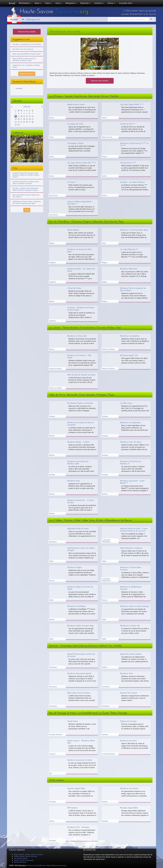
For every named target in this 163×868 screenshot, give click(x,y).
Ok (151, 19)
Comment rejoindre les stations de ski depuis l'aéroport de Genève (26, 183)
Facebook (19, 88)
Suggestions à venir (27, 74)
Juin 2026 (27, 107)
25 (24, 122)
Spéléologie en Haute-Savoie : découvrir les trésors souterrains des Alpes (27, 202)
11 (24, 116)
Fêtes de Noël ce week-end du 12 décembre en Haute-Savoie (24, 60)
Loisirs (59, 3)
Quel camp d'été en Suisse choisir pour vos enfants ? (26, 196)
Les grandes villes (126, 3)
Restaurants (86, 3)
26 (27, 122)
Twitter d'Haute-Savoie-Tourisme (26, 856)
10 (21, 116)
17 (21, 119)
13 (30, 116)
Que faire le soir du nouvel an (23, 49)
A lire (27, 210)
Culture (48, 3)
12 (27, 116)
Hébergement (71, 3)
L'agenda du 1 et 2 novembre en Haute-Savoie (26, 66)
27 (30, 122)
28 (33, 122)
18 (24, 119)
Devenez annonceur (60, 866)
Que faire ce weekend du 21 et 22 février (27, 44)
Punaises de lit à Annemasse (24, 860)
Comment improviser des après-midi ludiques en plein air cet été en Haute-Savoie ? (26, 175)
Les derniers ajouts (21, 858)
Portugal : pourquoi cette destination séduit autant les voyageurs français (25, 189)
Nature (38, 3)
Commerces (99, 3)
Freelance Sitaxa (32, 866)
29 (16, 125)
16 (19, 119)
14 (33, 116)
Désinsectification (20, 862)
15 (16, 119)
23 (19, 122)
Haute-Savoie (54, 11)
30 (19, 125)
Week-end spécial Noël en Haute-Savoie (26, 54)
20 (30, 119)
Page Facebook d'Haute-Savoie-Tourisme (28, 855)
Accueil (12, 3)
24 (21, 122)
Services (111, 3)
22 (16, 122)
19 (27, 119)
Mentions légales (45, 866)
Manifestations (25, 3)
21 (33, 119)
